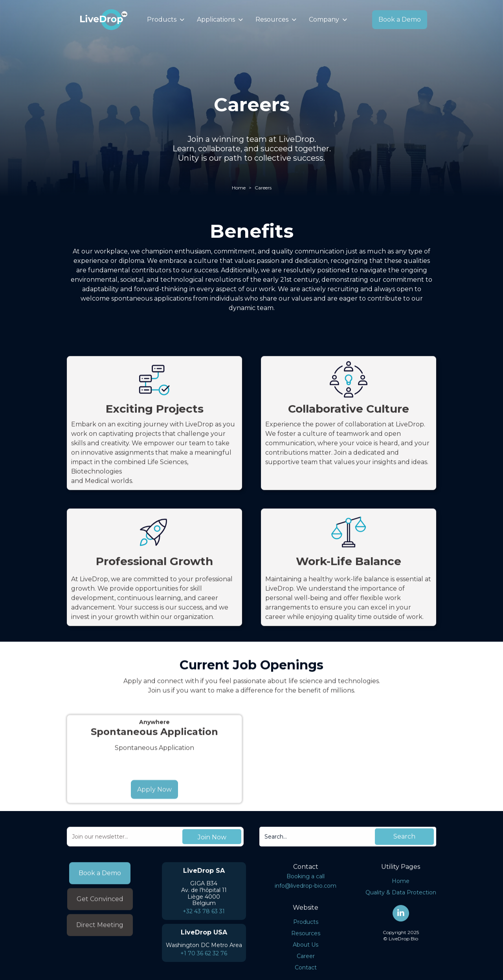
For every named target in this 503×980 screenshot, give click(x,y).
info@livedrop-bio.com (306, 888)
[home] (104, 20)
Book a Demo (400, 19)
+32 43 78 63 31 (204, 914)
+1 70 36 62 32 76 (204, 956)
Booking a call (306, 879)
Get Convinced (100, 904)
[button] (166, 20)
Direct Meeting (100, 930)
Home (239, 188)
